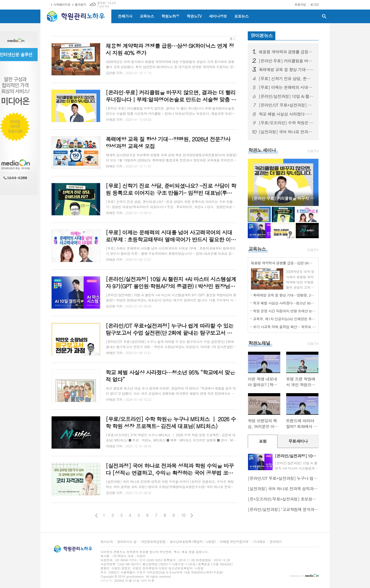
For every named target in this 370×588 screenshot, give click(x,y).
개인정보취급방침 (153, 542)
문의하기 (276, 542)
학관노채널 (259, 343)
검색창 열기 (324, 16)
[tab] (263, 441)
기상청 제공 (103, 6)
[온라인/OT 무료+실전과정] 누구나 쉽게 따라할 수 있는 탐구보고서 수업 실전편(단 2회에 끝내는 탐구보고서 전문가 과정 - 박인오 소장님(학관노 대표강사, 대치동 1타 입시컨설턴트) (287, 105)
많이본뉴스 (262, 35)
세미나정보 (218, 16)
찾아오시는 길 (127, 542)
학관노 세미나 (262, 150)
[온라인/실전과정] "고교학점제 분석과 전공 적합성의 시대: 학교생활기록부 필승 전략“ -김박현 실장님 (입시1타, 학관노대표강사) (283, 509)
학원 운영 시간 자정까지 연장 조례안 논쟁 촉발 (284, 311)
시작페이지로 (62, 5)
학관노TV (194, 16)
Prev (255, 182)
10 (183, 515)
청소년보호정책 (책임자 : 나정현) (193, 542)
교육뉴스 (147, 16)
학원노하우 (170, 16)
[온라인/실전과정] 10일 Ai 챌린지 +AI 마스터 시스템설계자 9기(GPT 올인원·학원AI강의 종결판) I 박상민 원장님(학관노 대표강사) (287, 96)
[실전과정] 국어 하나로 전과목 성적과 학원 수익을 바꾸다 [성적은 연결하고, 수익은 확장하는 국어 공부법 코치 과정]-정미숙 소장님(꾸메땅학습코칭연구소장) (287, 132)
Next (312, 182)
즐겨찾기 (80, 5)
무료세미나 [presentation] (298, 441)
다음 (192, 516)
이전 (96, 516)
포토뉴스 (241, 16)
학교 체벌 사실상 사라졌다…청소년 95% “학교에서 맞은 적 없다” (287, 114)
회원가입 (300, 5)
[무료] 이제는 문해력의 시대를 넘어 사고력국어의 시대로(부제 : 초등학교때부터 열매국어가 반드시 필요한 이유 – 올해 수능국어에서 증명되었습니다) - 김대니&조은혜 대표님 (287, 87)
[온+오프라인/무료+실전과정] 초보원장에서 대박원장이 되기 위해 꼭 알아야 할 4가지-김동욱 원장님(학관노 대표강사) (283, 499)
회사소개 (107, 542)
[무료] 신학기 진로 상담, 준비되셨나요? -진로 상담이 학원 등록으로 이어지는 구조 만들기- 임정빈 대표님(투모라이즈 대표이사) (287, 79)
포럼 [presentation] (263, 441)
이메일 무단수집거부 (234, 542)
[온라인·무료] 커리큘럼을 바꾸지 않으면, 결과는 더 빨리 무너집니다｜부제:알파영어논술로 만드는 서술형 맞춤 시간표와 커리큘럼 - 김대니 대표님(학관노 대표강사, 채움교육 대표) (287, 61)
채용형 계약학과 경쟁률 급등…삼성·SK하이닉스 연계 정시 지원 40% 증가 (287, 52)
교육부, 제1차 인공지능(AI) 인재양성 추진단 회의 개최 (284, 319)
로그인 (314, 5)
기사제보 (259, 542)
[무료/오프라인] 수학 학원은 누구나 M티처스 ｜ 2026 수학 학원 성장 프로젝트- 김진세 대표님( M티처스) (287, 123)
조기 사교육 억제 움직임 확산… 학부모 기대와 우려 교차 (284, 327)
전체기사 (125, 16)
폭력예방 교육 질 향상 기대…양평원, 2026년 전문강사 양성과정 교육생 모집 (287, 70)
